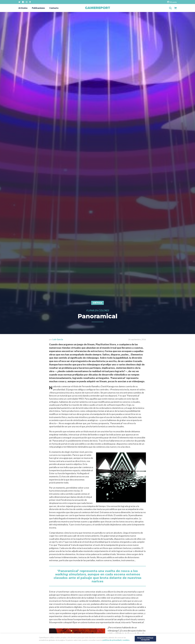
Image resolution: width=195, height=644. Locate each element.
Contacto (54, 8)
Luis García (58, 339)
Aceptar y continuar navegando (145, 639)
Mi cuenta (172, 2)
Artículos (23, 8)
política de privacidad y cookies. (116, 640)
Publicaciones (38, 8)
